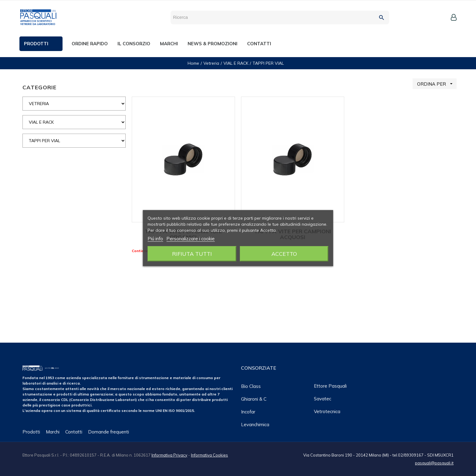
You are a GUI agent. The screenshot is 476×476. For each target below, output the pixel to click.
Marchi (53, 432)
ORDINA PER (437, 84)
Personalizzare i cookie (190, 238)
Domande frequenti (109, 432)
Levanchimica (255, 425)
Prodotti (31, 432)
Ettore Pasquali (330, 386)
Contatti (74, 432)
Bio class (251, 386)
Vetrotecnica (327, 411)
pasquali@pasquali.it (434, 463)
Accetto (284, 253)
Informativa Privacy (169, 455)
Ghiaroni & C (254, 399)
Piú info (155, 238)
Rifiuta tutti (192, 253)
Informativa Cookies (209, 455)
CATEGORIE (39, 87)
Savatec (323, 399)
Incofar (248, 412)
